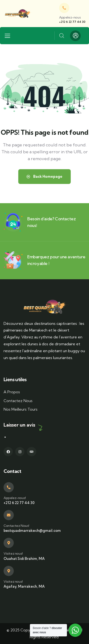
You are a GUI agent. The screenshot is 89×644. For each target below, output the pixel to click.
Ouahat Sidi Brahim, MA (24, 559)
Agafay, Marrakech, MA (24, 586)
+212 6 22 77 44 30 (72, 22)
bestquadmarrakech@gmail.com (32, 531)
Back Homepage (44, 176)
